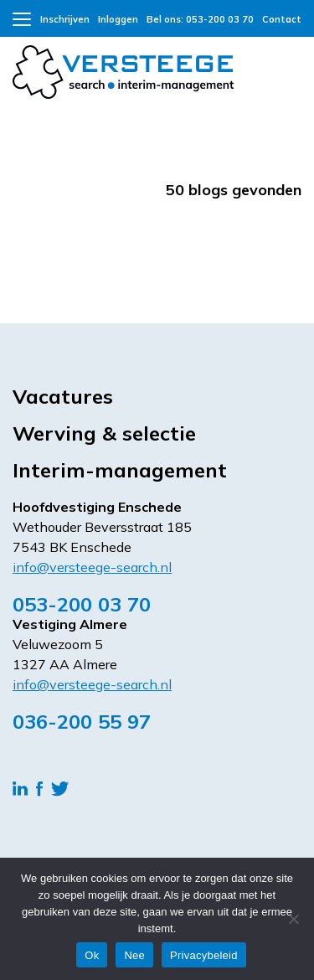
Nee (134, 955)
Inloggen (118, 19)
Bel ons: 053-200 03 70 (200, 19)
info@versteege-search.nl (92, 567)
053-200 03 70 (82, 604)
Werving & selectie (104, 433)
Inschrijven (65, 19)
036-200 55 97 (82, 721)
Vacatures (63, 396)
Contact (282, 19)
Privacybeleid (204, 955)
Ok (92, 955)
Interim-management (120, 470)
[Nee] (293, 919)
